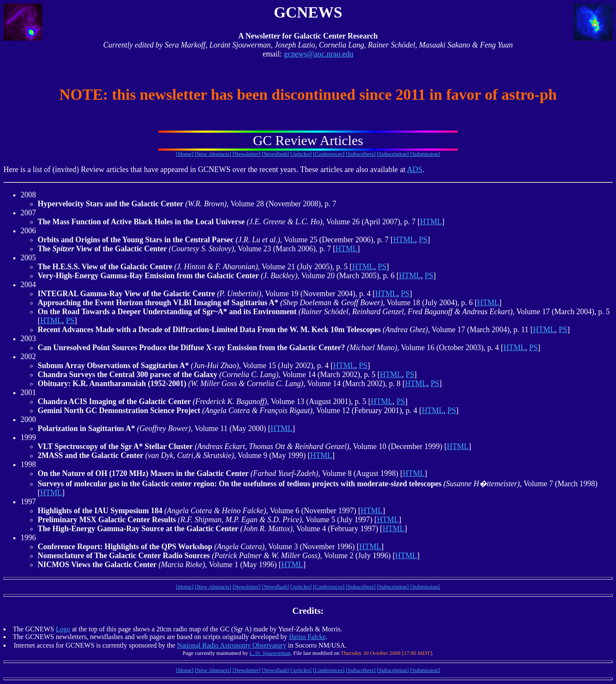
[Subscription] (393, 154)
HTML (431, 222)
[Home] (185, 154)
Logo (63, 629)
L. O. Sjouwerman (270, 653)
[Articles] (301, 154)
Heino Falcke (308, 637)
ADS (415, 170)
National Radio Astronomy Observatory (232, 645)
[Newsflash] (275, 154)
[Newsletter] (247, 154)
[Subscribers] (361, 154)
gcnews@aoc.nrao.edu (318, 54)
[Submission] (425, 154)
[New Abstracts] (213, 154)
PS (423, 240)
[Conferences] (329, 154)
